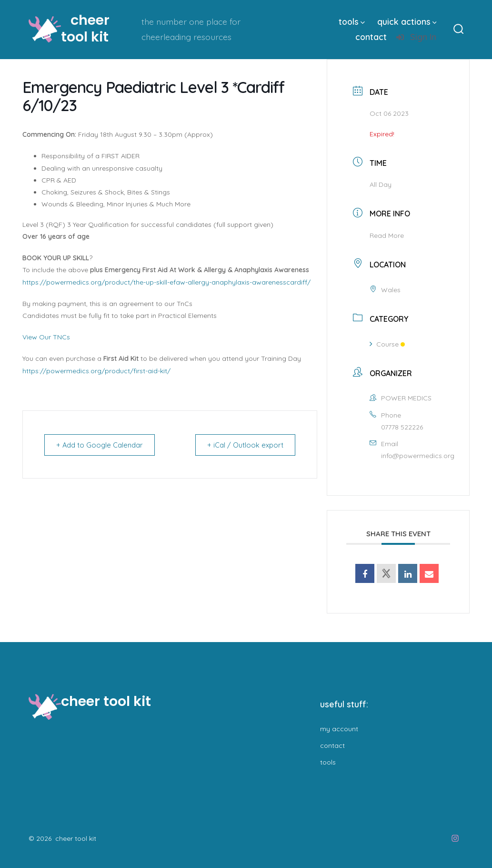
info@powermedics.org (418, 456)
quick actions (407, 21)
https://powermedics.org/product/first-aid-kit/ (96, 371)
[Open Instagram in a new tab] (455, 838)
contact (371, 37)
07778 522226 (402, 427)
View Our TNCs (46, 337)
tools (352, 21)
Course (387, 344)
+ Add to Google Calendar (102, 445)
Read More (387, 235)
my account (339, 729)
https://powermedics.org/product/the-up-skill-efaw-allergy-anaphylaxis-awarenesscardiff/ (166, 282)
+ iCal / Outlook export (243, 445)
